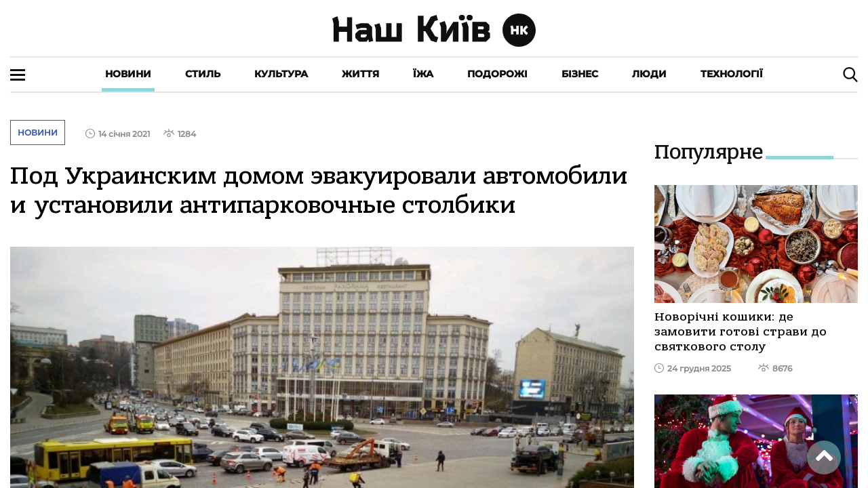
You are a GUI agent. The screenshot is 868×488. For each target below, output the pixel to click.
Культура (281, 74)
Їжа (423, 74)
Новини (128, 74)
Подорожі (497, 74)
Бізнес (580, 74)
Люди (649, 74)
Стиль (203, 74)
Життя (360, 74)
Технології (732, 74)
